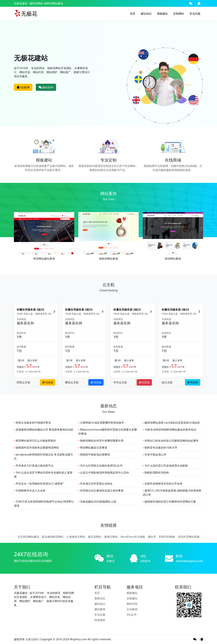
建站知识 (146, 14)
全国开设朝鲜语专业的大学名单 (163, 484)
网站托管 (132, 604)
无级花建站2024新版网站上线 (97, 502)
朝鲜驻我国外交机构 (156, 473)
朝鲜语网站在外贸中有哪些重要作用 (101, 441)
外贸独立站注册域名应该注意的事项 (101, 491)
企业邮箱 (132, 609)
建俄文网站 (111, 537)
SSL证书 (132, 615)
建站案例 (100, 609)
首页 (133, 14)
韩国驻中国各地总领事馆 (94, 455)
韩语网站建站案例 (44, 259)
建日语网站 (95, 537)
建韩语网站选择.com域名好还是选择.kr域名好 (171, 423)
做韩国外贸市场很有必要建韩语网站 (36, 448)
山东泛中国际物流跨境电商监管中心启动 (104, 473)
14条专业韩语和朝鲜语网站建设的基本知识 (170, 430)
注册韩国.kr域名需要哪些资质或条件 (101, 423)
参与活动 (48, 383)
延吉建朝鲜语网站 (53, 537)
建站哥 (152, 537)
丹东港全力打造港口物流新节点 (34, 466)
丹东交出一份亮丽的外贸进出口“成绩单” (39, 484)
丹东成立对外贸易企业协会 (95, 484)
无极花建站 (21, 3)
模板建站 (162, 14)
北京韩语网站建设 (28, 537)
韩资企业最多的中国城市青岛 (32, 423)
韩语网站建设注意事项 (93, 448)
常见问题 (195, 14)
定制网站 (179, 14)
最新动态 (100, 598)
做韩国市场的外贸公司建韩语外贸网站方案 (169, 502)
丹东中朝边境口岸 (154, 455)
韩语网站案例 (173, 259)
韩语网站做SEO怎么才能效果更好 (35, 441)
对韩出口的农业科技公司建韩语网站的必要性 (171, 441)
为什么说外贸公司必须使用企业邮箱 (165, 466)
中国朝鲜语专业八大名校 (30, 491)
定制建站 (132, 598)
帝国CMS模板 (167, 537)
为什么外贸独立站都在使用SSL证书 (100, 466)
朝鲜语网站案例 (108, 259)
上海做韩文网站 (76, 537)
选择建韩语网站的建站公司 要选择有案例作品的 (44, 430)
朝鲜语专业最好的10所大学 (160, 448)
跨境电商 (100, 620)
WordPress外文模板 (133, 537)
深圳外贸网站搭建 (189, 537)
